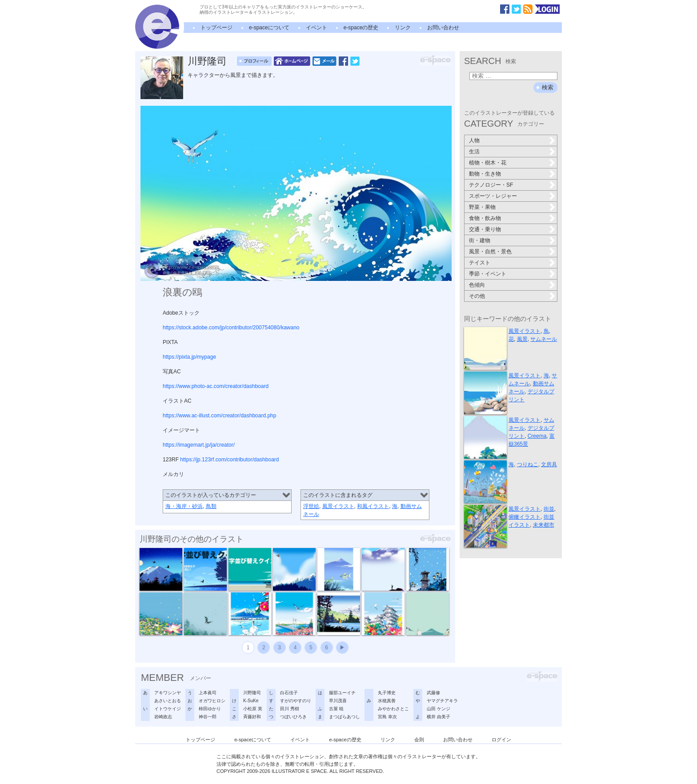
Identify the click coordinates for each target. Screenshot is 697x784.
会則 (419, 740)
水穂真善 (387, 701)
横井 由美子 (439, 717)
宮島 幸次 (387, 717)
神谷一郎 (208, 717)
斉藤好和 (252, 717)
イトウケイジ (168, 709)
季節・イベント (488, 274)
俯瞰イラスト (525, 517)
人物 (474, 140)
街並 (549, 509)
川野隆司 (207, 61)
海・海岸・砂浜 (184, 506)
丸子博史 (387, 693)
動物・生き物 (485, 174)
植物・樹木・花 (488, 163)
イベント (316, 28)
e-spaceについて (269, 28)
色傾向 (477, 285)
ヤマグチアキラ (442, 701)
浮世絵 (311, 506)
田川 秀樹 (290, 709)
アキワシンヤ (168, 693)
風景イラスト (338, 506)
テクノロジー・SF (491, 185)
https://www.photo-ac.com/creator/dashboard (216, 386)
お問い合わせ (443, 28)
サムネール (544, 339)
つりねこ (528, 464)
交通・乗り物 (485, 229)
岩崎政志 (163, 717)
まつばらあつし (344, 717)
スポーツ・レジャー (493, 196)
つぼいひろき (293, 717)
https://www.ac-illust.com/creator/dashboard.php (219, 416)
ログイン (501, 740)
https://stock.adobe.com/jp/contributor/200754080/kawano (231, 328)
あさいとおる (168, 701)
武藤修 (433, 693)
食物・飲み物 (485, 218)
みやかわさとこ (393, 709)
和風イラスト (373, 506)
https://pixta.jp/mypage (189, 357)
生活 (474, 152)
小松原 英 (253, 709)
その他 (477, 296)
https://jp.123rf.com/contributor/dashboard (229, 460)
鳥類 (211, 506)
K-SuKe (251, 701)
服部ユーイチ (342, 693)
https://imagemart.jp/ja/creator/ (199, 445)
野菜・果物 (482, 207)
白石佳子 (289, 693)
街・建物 (480, 240)
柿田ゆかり (210, 709)
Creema (537, 436)
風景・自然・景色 (490, 252)
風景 (522, 339)
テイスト (480, 263)
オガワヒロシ (212, 701)
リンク (403, 28)
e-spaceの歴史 (361, 28)
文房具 (549, 464)
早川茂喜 (338, 701)
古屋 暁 (336, 709)
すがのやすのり (296, 701)
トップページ (216, 28)
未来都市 (544, 525)
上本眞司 (208, 693)
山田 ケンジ (439, 709)
